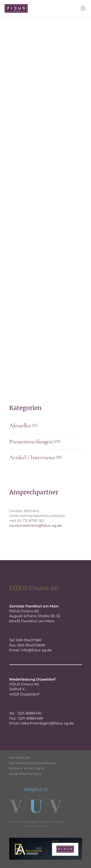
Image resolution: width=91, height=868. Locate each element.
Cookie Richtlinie (27, 768)
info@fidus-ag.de (36, 650)
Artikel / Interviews (32, 457)
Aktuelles (20, 425)
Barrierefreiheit (26, 774)
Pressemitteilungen (31, 442)
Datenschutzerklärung (33, 763)
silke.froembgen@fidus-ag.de (47, 723)
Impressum (20, 758)
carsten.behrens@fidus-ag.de (36, 526)
